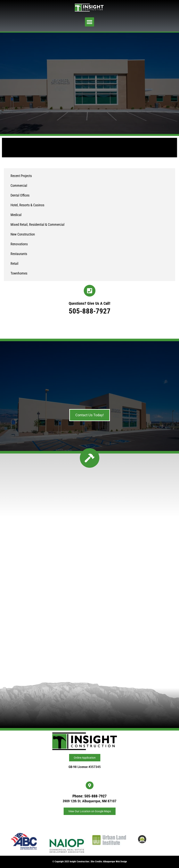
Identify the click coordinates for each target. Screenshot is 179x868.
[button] (89, 22)
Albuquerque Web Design (115, 862)
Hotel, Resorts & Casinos (27, 205)
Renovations (19, 244)
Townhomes (19, 273)
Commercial (19, 186)
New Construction (23, 234)
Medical (16, 215)
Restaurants (19, 254)
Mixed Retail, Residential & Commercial (37, 225)
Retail (14, 263)
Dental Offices (20, 195)
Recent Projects (21, 176)
